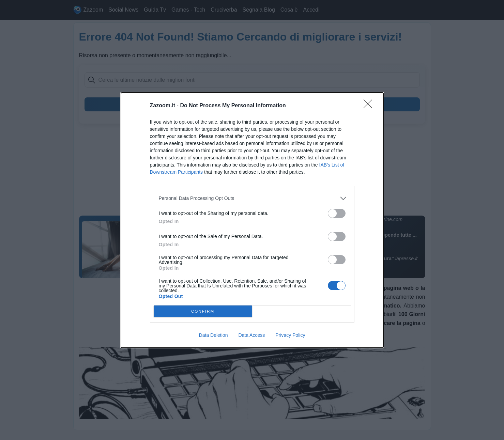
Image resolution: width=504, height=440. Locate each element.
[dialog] (252, 220)
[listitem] (252, 198)
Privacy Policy (290, 335)
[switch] (337, 213)
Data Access (251, 335)
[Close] (370, 106)
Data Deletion (213, 335)
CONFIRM (203, 311)
